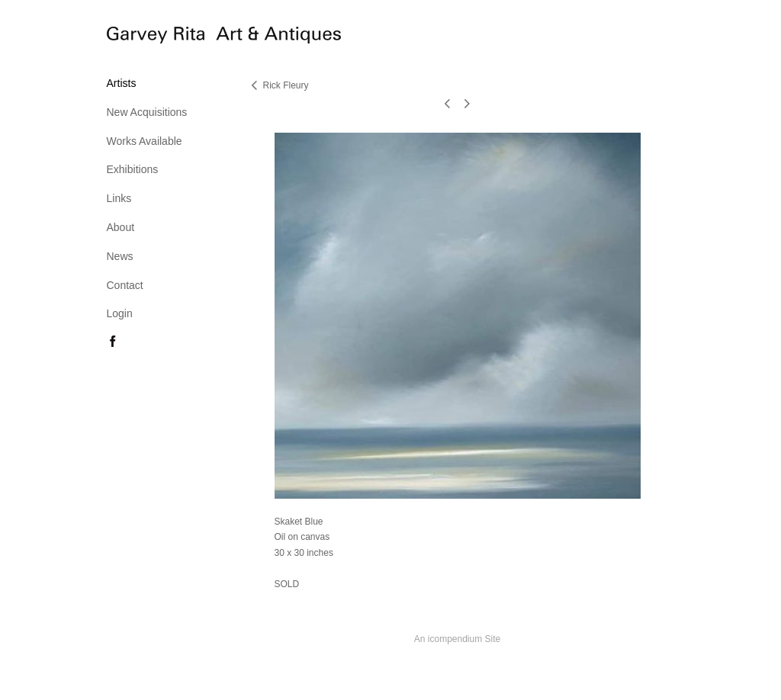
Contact (125, 285)
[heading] (145, 37)
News (120, 256)
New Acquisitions (147, 112)
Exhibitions (133, 169)
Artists (122, 83)
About (121, 227)
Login (120, 313)
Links (119, 198)
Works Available (145, 141)
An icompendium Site (457, 639)
